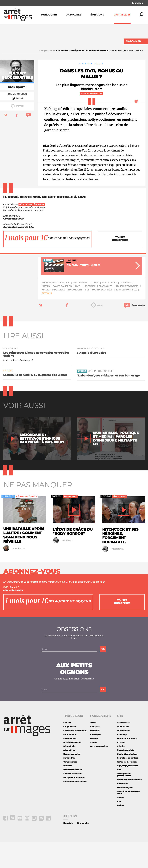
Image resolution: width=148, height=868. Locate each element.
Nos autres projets (125, 776)
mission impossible (53, 316)
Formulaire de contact (127, 784)
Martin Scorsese (102, 316)
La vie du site (123, 753)
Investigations (70, 764)
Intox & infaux (70, 761)
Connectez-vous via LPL (18, 253)
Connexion (137, 3)
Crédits (120, 823)
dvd (78, 312)
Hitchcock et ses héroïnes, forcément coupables (120, 562)
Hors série (68, 849)
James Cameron (63, 312)
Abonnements (124, 749)
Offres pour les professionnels (124, 801)
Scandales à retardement (75, 757)
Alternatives (69, 776)
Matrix (46, 312)
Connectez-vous (13, 245)
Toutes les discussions (127, 788)
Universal (126, 309)
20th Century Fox (126, 316)
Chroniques (122, 15)
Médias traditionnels (73, 796)
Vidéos (93, 768)
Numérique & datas (72, 768)
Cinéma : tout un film (100, 397)
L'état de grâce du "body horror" (73, 557)
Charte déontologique (127, 780)
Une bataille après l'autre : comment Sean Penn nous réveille (24, 561)
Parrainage (122, 761)
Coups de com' (70, 753)
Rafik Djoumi (17, 113)
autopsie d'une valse (91, 379)
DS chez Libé (83, 849)
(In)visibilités (69, 784)
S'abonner (133, 41)
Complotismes (70, 788)
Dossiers (94, 764)
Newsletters (123, 810)
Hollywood (109, 309)
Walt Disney (80, 309)
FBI (87, 316)
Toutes (93, 749)
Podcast (121, 831)
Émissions (97, 15)
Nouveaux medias (72, 780)
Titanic (94, 309)
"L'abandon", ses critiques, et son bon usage (108, 401)
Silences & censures (73, 800)
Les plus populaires (99, 772)
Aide (119, 796)
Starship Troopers (127, 312)
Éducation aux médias (127, 764)
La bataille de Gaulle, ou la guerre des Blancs (35, 401)
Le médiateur (123, 757)
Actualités (74, 15)
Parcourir (49, 15)
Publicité (68, 792)
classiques (105, 312)
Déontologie (69, 772)
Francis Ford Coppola (56, 309)
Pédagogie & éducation (74, 803)
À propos (121, 768)
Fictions (47, 319)
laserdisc (89, 312)
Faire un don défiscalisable (129, 806)
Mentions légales (125, 813)
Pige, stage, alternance (128, 792)
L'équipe (121, 772)
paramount (75, 316)
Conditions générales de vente (128, 818)
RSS (119, 827)
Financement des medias (75, 807)
